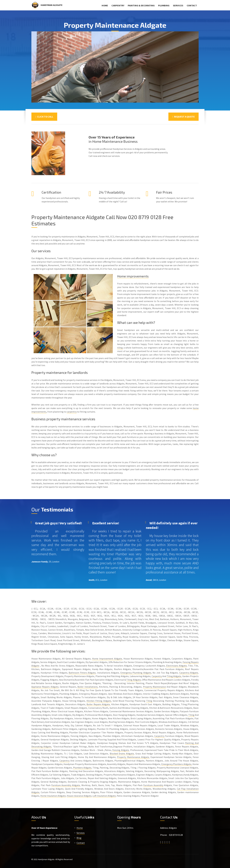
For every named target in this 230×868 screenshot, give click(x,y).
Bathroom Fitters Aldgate (82, 673)
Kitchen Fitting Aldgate (99, 701)
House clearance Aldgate (79, 796)
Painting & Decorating (141, 5)
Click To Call (44, 117)
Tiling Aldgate (174, 676)
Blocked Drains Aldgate (122, 754)
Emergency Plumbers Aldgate (176, 764)
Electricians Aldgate (176, 666)
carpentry (72, 412)
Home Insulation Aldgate (53, 796)
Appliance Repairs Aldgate (45, 687)
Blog (79, 838)
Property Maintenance (154, 687)
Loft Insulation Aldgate (104, 796)
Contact (192, 5)
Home (105, 5)
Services (178, 5)
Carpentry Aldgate (189, 673)
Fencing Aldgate (121, 750)
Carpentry (118, 5)
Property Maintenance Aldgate (133, 757)
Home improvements (134, 276)
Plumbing (164, 5)
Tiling (149, 701)
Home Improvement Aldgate (107, 659)
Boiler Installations (87, 687)
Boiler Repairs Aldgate (98, 704)
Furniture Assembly (153, 785)
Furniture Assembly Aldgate (66, 785)
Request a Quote (184, 117)
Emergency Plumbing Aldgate (136, 673)
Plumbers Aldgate (82, 768)
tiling (120, 348)
